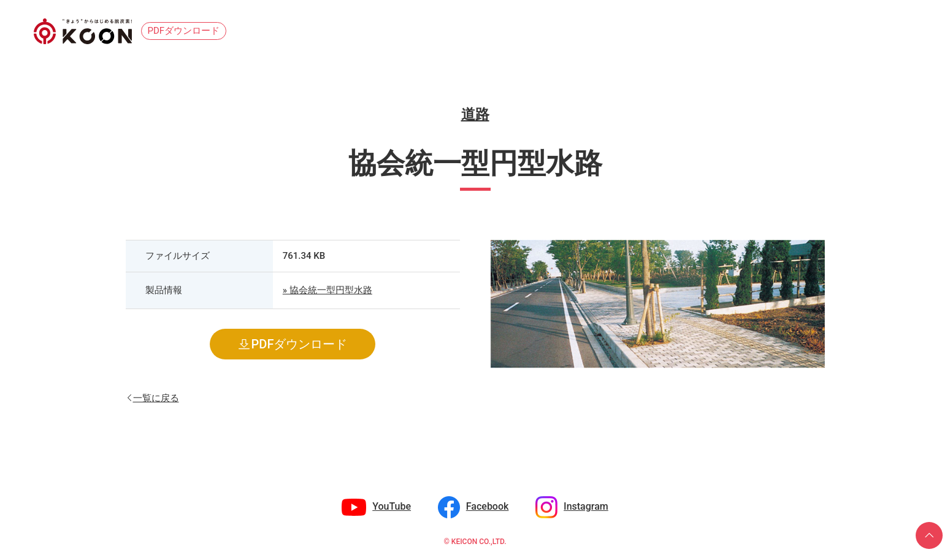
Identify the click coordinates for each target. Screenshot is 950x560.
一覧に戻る (156, 397)
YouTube (392, 506)
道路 (475, 114)
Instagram (586, 506)
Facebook (488, 506)
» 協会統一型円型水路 (328, 290)
